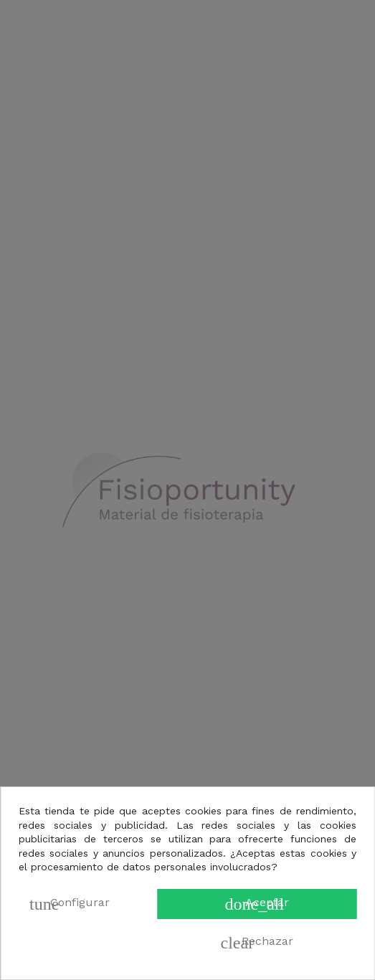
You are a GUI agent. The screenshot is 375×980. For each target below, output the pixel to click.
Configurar (70, 904)
